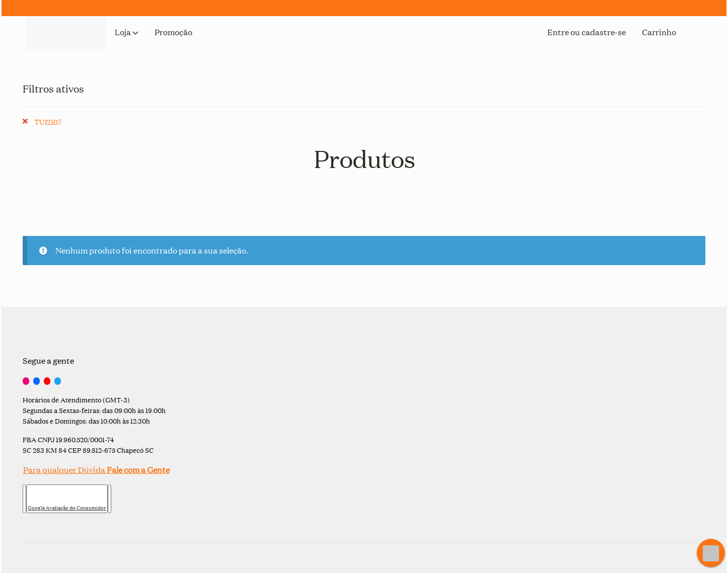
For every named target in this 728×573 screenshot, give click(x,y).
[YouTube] (47, 381)
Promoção (173, 33)
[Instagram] (26, 381)
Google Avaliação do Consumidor (67, 508)
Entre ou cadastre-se (587, 33)
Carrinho (659, 33)
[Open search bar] (700, 47)
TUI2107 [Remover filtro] (48, 121)
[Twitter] (58, 381)
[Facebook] (37, 381)
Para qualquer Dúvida (96, 470)
